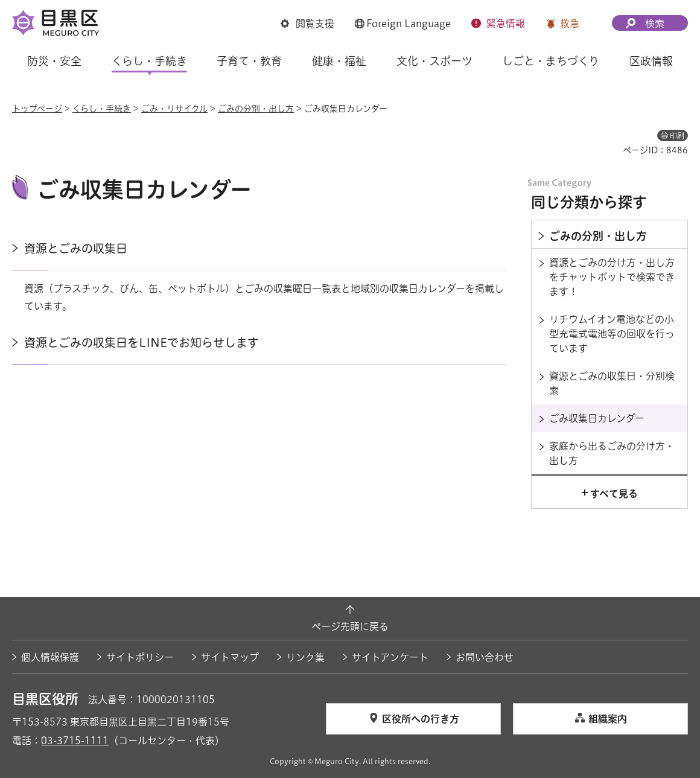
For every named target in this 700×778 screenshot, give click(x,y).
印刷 (677, 136)
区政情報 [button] (651, 61)
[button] (307, 24)
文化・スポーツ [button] (434, 61)
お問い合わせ (485, 657)
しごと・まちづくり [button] (551, 61)
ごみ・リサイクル (174, 109)
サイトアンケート (390, 657)
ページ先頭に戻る (350, 627)
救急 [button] (570, 24)
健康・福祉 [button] (339, 61)
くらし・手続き (102, 109)
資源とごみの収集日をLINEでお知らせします (142, 343)
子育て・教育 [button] (249, 61)
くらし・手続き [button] (149, 61)
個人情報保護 (50, 657)
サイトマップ (230, 657)
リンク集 (305, 657)
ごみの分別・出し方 (256, 109)
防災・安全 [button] (54, 61)
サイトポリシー (140, 657)
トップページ (37, 109)
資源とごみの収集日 (76, 248)
